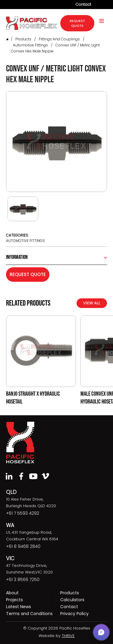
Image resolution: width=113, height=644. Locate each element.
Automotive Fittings (30, 45)
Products (23, 39)
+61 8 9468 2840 (23, 546)
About (12, 593)
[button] (101, 632)
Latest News (19, 607)
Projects (14, 600)
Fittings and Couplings (59, 39)
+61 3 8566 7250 (23, 580)
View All (92, 303)
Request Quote (28, 274)
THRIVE (68, 636)
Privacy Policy (74, 614)
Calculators (72, 600)
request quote (77, 23)
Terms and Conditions (29, 614)
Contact (83, 4)
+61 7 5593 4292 (23, 513)
